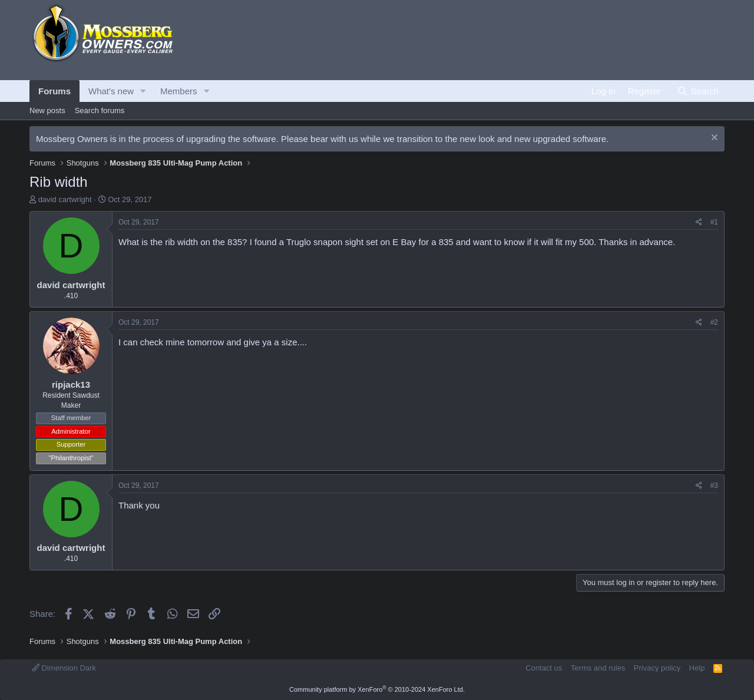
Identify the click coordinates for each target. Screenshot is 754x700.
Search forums (100, 110)
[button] (143, 91)
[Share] (699, 222)
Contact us (544, 668)
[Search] (698, 91)
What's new (111, 91)
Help (697, 668)
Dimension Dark (64, 668)
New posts (47, 110)
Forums (54, 91)
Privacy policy (657, 668)
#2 (714, 322)
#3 (714, 486)
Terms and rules (598, 668)
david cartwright (65, 199)
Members (179, 91)
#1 (714, 222)
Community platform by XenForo (377, 689)
